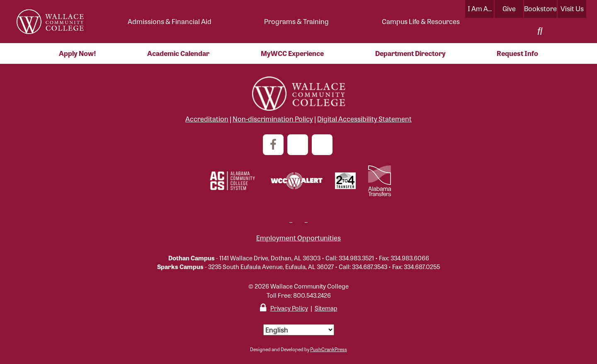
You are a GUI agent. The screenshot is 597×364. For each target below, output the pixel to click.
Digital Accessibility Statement (364, 119)
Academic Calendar (178, 53)
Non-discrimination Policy (273, 119)
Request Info (517, 53)
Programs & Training (296, 21)
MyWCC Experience (292, 53)
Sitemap (326, 308)
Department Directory (410, 53)
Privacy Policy (289, 308)
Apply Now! (78, 53)
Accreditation (207, 119)
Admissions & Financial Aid (170, 21)
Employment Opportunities (298, 238)
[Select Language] (299, 330)
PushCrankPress (329, 349)
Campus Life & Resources (421, 21)
